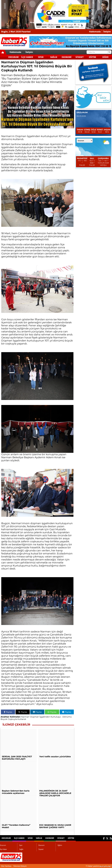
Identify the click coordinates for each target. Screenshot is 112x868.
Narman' (25, 717)
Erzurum (13, 57)
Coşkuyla (12, 719)
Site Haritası (6, 866)
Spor (41, 57)
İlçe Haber (27, 57)
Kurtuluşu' (56, 717)
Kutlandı (22, 719)
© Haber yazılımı (99, 866)
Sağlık (54, 57)
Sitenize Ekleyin (20, 866)
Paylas (8, 712)
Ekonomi (67, 57)
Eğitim (92, 57)
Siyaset (80, 57)
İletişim (107, 32)
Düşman (35, 717)
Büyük (4, 719)
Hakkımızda (95, 32)
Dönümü (67, 717)
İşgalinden (45, 717)
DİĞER (105, 57)
